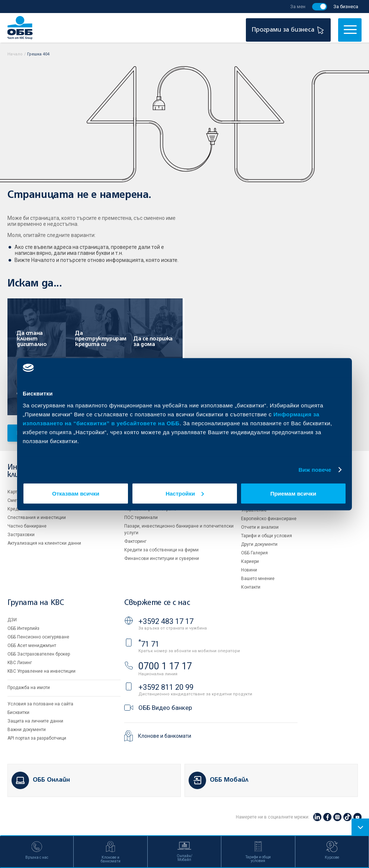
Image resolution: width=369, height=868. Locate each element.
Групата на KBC (36, 603)
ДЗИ (12, 620)
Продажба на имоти (29, 688)
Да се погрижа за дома (153, 342)
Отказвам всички (76, 493)
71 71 (149, 644)
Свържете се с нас (157, 603)
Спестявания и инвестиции (37, 518)
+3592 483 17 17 (166, 621)
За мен (298, 7)
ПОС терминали (141, 518)
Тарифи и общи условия (267, 536)
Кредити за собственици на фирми (161, 550)
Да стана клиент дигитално (32, 339)
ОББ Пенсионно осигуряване (38, 637)
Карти (14, 492)
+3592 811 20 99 (166, 687)
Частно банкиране (27, 526)
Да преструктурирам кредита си (98, 339)
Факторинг (135, 541)
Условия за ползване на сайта (40, 704)
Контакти (251, 587)
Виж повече (315, 470)
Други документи (259, 544)
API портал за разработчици (37, 738)
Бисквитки (18, 712)
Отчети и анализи (260, 527)
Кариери (250, 561)
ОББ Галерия (254, 553)
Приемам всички (293, 493)
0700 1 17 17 (165, 666)
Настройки (185, 493)
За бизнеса (346, 7)
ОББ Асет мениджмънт (32, 646)
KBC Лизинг (20, 663)
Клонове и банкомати (165, 736)
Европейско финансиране (269, 519)
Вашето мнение (258, 579)
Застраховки (21, 535)
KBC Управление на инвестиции (41, 671)
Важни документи (27, 730)
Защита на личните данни (35, 721)
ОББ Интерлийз (23, 628)
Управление (254, 510)
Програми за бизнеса (289, 30)
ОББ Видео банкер (165, 708)
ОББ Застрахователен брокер (39, 654)
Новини (249, 570)
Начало (15, 54)
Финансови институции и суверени (162, 558)
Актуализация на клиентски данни (44, 543)
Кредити (16, 509)
